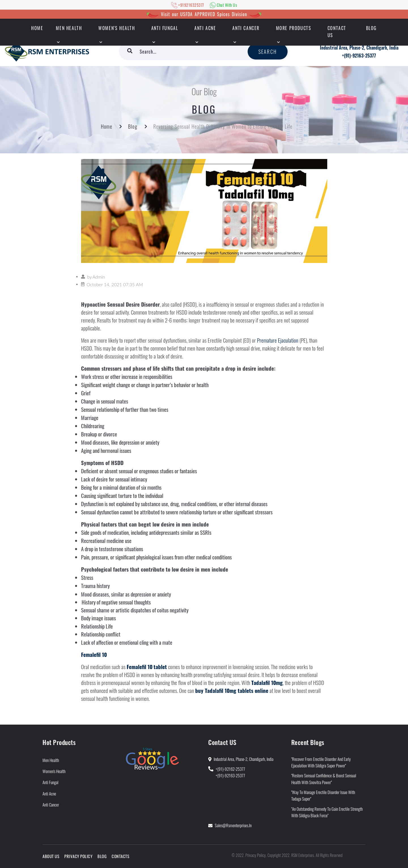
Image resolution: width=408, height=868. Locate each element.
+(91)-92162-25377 (230, 769)
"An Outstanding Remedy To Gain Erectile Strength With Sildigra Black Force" (327, 812)
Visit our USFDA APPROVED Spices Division (204, 14)
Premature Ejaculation (278, 340)
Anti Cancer (246, 28)
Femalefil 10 (94, 654)
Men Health (69, 28)
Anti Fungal (165, 28)
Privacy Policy (78, 856)
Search (268, 52)
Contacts (120, 856)
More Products (294, 28)
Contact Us (337, 32)
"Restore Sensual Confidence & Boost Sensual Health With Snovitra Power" (324, 779)
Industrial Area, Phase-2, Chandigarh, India (359, 48)
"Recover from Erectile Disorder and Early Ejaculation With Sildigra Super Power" (321, 762)
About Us (51, 856)
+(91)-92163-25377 (359, 56)
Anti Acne (205, 28)
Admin (99, 277)
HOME (37, 28)
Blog (371, 28)
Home (107, 126)
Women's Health (117, 28)
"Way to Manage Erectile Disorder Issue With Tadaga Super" (323, 795)
